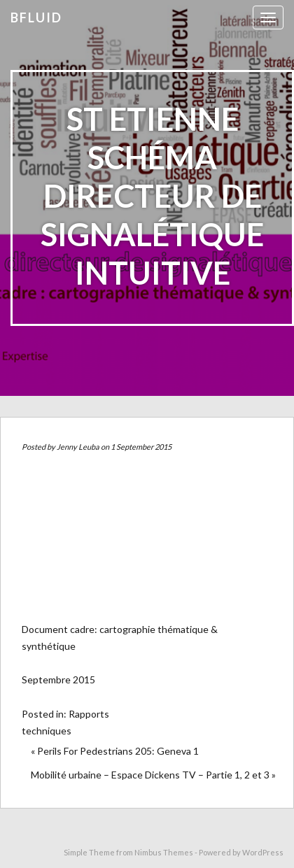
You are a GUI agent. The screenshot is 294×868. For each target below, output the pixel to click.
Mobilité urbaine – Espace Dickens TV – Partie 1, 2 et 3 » (153, 775)
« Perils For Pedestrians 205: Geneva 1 (115, 751)
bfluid (36, 17)
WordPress (263, 852)
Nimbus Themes (164, 852)
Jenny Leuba (78, 447)
